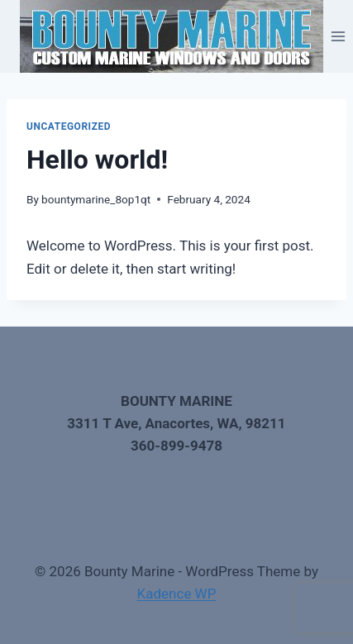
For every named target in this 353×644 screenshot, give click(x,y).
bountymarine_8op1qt (96, 199)
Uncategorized (69, 126)
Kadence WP (177, 594)
